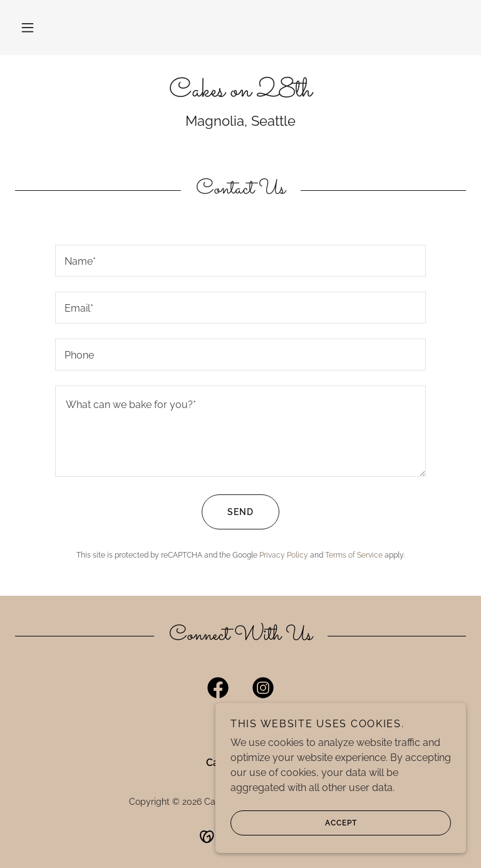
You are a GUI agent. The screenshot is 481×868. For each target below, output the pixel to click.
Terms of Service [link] (354, 555)
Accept (294, 823)
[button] (28, 28)
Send (228, 512)
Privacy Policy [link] (284, 555)
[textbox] (240, 261)
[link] (240, 93)
